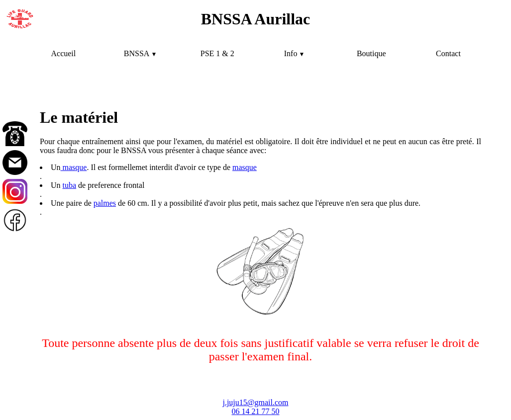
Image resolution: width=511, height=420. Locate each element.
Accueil (63, 53)
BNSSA (137, 53)
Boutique (371, 53)
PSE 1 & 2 (217, 53)
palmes (105, 203)
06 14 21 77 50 (256, 411)
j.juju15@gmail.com (255, 402)
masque (74, 167)
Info (291, 53)
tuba (70, 185)
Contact (448, 53)
